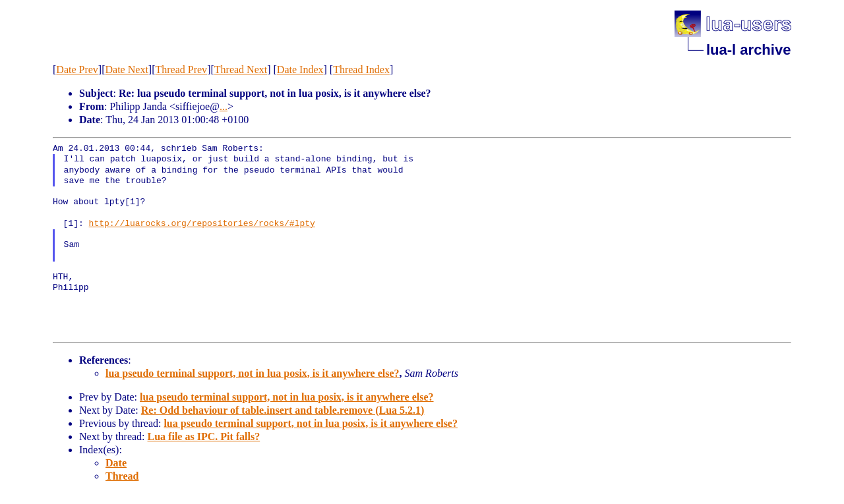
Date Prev (77, 70)
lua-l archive (748, 50)
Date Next (127, 70)
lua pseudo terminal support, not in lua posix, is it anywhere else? (253, 373)
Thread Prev (181, 70)
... (224, 106)
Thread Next (241, 70)
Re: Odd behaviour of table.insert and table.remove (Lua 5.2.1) (283, 410)
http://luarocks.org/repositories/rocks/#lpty (202, 224)
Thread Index (361, 70)
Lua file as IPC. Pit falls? (204, 436)
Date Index (300, 70)
